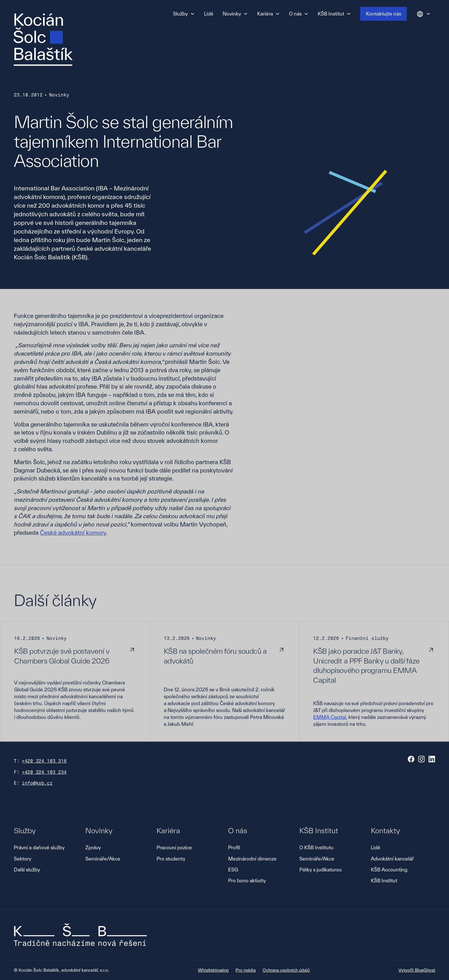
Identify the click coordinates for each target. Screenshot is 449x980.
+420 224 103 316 (44, 761)
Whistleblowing (213, 970)
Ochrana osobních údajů (286, 970)
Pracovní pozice (174, 847)
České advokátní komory (73, 533)
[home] (43, 40)
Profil (234, 847)
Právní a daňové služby (39, 847)
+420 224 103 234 (44, 772)
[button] (184, 14)
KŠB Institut (384, 880)
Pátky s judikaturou (321, 870)
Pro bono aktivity (247, 880)
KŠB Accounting (389, 870)
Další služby (27, 870)
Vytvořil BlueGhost (417, 970)
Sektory (23, 859)
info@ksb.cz (37, 783)
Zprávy (93, 847)
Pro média (246, 970)
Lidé (209, 14)
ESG (233, 870)
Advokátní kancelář (392, 859)
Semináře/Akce (103, 859)
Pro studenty (171, 859)
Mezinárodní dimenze (252, 859)
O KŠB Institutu (316, 847)
